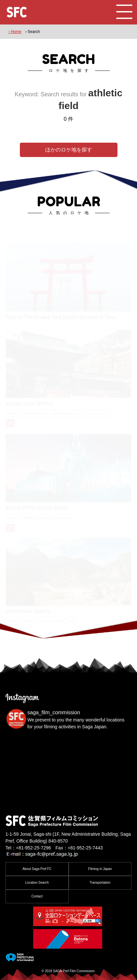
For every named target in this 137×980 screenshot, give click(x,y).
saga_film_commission (54, 712)
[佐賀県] (20, 958)
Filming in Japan (100, 869)
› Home (15, 32)
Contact (37, 896)
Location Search (37, 883)
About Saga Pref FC (37, 869)
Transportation (100, 883)
